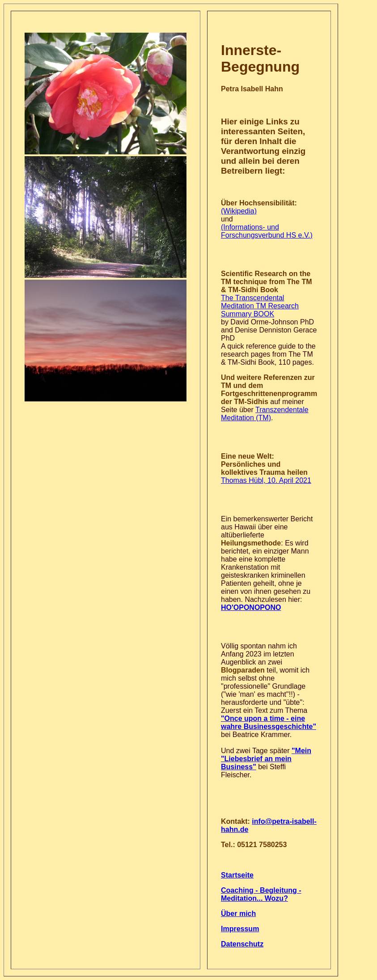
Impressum (240, 929)
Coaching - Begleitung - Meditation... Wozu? (261, 894)
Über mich (238, 914)
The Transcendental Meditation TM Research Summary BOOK (260, 306)
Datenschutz (242, 944)
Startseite (237, 875)
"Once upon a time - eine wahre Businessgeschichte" (269, 722)
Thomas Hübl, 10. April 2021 (266, 480)
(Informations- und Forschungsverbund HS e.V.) (267, 231)
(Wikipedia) (239, 211)
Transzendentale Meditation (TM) (265, 414)
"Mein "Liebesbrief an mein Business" (266, 759)
